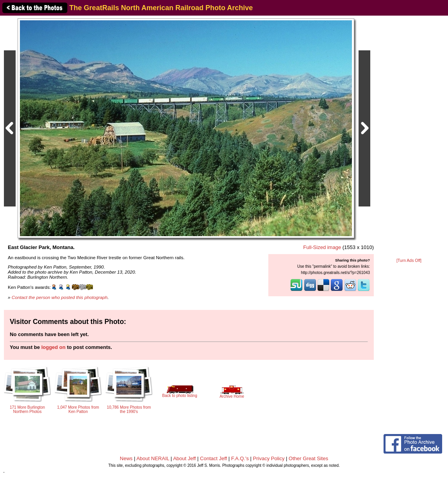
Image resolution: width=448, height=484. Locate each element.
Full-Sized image (322, 247)
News (126, 458)
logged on (54, 347)
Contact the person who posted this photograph (60, 297)
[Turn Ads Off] (409, 261)
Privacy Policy (269, 458)
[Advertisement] (409, 137)
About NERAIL (153, 458)
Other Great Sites (308, 458)
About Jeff (184, 458)
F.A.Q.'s (240, 458)
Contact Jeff (213, 458)
